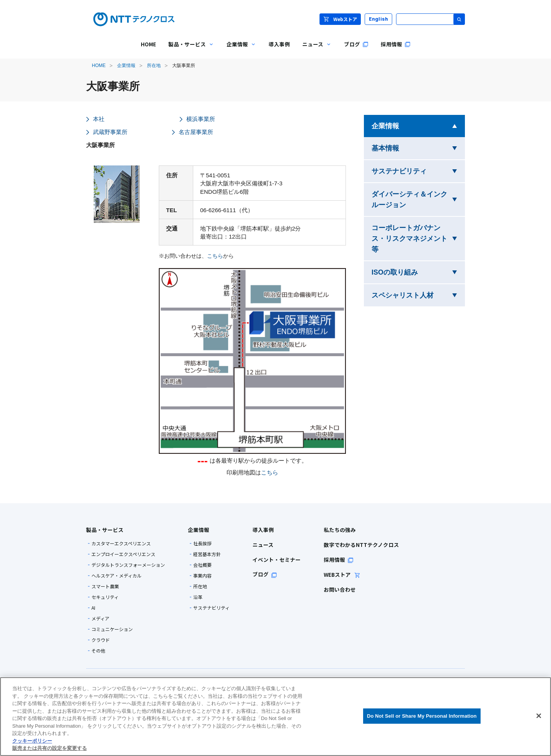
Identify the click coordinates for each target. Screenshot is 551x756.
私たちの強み (340, 530)
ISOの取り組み (418, 271)
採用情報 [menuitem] (396, 44)
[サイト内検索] (430, 19)
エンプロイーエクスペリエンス (123, 554)
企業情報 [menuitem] (238, 50)
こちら (215, 256)
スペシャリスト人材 (418, 294)
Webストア (340, 19)
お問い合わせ (340, 589)
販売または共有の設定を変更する (50, 748)
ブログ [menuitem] (356, 44)
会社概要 (202, 565)
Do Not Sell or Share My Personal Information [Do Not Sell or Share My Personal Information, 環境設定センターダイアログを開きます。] (422, 716)
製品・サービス (105, 530)
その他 (98, 651)
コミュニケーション (112, 629)
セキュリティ (105, 597)
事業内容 (202, 576)
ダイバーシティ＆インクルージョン (413, 200)
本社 (99, 119)
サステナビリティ (418, 170)
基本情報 (409, 147)
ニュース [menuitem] (314, 50)
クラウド (101, 640)
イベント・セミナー (277, 560)
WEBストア (342, 574)
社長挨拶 (202, 543)
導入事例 (263, 530)
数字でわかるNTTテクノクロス (361, 545)
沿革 (198, 597)
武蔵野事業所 (110, 132)
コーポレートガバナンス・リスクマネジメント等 (409, 239)
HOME (99, 65)
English (379, 19)
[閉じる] (539, 716)
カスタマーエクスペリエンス (121, 543)
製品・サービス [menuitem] (188, 50)
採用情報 (339, 560)
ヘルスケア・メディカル (117, 576)
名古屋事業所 (196, 132)
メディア (100, 619)
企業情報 (126, 65)
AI (93, 608)
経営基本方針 (207, 554)
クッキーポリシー (32, 741)
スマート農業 (105, 586)
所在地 (154, 65)
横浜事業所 (201, 119)
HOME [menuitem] (148, 44)
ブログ (265, 574)
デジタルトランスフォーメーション (128, 565)
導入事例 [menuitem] (279, 44)
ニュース (263, 545)
